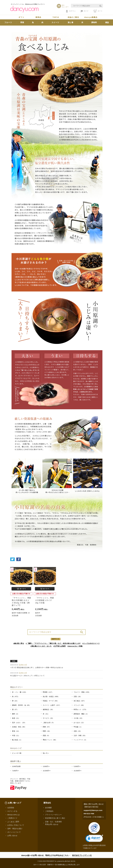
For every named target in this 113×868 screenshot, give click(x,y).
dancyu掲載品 (91, 17)
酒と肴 (71, 22)
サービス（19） (48, 718)
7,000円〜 (15, 771)
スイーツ (55, 22)
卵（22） (15, 701)
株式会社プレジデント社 (82, 855)
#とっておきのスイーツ (91, 643)
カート (98, 11)
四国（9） (46, 736)
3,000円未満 (16, 766)
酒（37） (15, 709)
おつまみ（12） (79, 723)
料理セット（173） (80, 709)
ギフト (21, 17)
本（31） (46, 714)
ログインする (12, 811)
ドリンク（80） (79, 705)
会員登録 (11, 808)
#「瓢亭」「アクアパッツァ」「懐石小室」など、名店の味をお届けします (53, 643)
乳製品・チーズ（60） (51, 701)
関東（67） (47, 727)
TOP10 (56, 17)
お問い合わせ (12, 836)
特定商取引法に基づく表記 (55, 818)
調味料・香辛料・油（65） (21, 705)
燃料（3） (16, 714)
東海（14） (16, 731)
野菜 (22, 22)
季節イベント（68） (50, 740)
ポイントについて (14, 832)
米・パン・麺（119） (19, 692)
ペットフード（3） (80, 740)
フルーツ (8, 22)
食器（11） (16, 718)
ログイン (71, 11)
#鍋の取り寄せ (19, 643)
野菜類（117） (48, 692)
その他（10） (78, 718)
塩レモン (46, 753)
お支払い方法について (16, 825)
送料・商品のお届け (15, 829)
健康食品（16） (48, 709)
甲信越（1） (78, 727)
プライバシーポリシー (53, 815)
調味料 (94, 22)
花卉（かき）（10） (19, 723)
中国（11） (16, 736)
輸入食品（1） (17, 740)
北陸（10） (78, 731)
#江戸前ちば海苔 (60, 646)
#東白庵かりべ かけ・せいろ (41, 646)
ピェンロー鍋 (17, 753)
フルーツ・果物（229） (82, 692)
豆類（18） (78, 697)
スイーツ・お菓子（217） (52, 705)
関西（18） (47, 731)
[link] (94, 839)
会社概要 (48, 808)
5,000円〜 (77, 766)
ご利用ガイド (12, 818)
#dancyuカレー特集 (75, 646)
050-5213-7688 (89, 814)
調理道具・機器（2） (81, 714)
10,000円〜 (47, 771)
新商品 (38, 17)
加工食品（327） (80, 701)
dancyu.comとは (14, 815)
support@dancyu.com (93, 810)
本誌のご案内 (73, 17)
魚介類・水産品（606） (51, 697)
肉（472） (16, 697)
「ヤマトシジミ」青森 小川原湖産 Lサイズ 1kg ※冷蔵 (45, 600)
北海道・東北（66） (19, 727)
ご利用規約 (49, 811)
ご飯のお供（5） (49, 723)
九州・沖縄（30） (80, 736)
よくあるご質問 (13, 822)
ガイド (85, 11)
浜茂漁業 (15, 616)
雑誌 (107, 22)
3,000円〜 (46, 766)
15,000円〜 (78, 771)
